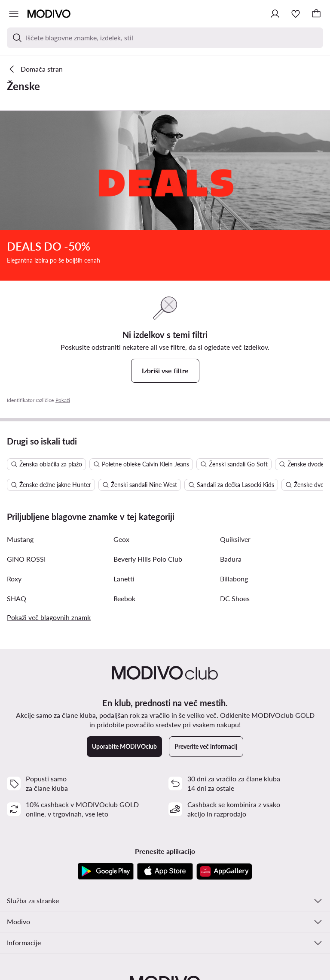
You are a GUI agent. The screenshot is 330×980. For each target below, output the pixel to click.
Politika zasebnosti (208, 965)
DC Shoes (235, 479)
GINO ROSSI (26, 440)
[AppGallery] (224, 752)
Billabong (234, 459)
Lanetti (124, 459)
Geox (121, 420)
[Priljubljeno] (296, 14)
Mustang (20, 420)
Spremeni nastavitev (149, 965)
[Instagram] (137, 887)
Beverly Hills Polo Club (148, 440)
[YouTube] (165, 887)
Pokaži (63, 281)
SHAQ (17, 479)
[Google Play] (106, 752)
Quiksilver (235, 420)
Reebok (124, 479)
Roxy (14, 459)
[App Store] (165, 752)
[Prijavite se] (275, 14)
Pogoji (107, 965)
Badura (231, 440)
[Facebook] (192, 887)
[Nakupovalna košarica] (316, 14)
